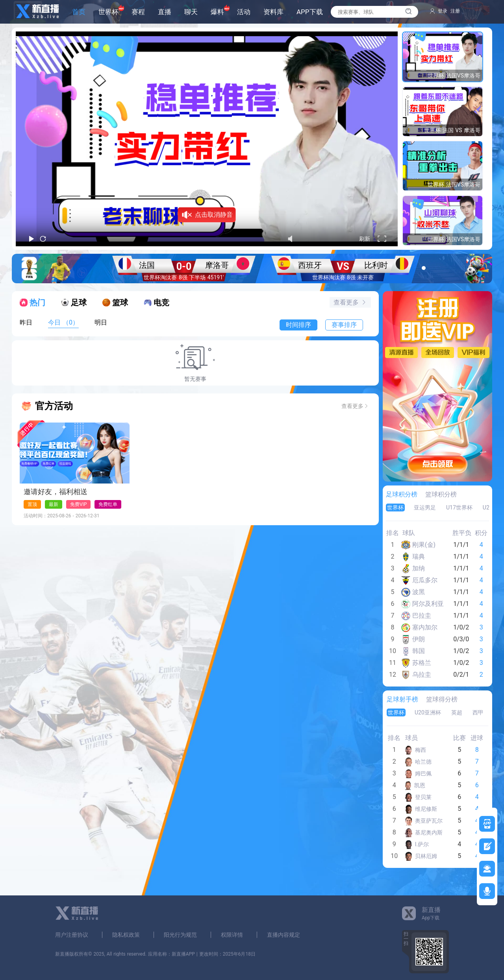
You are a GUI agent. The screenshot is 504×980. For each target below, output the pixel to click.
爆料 (217, 12)
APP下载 (310, 12)
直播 (165, 12)
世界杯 (108, 12)
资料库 (273, 12)
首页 (79, 12)
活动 (244, 12)
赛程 (138, 12)
